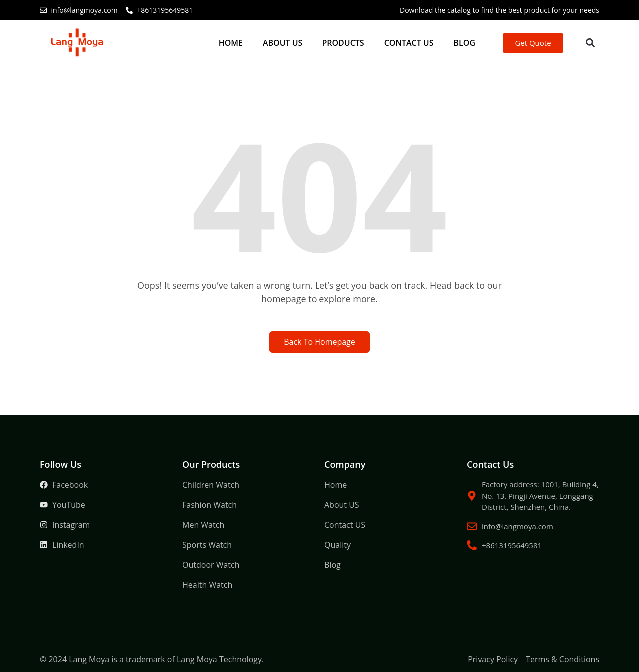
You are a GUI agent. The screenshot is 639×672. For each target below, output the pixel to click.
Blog (465, 43)
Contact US (409, 43)
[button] (590, 43)
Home (231, 43)
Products (343, 43)
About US (282, 43)
